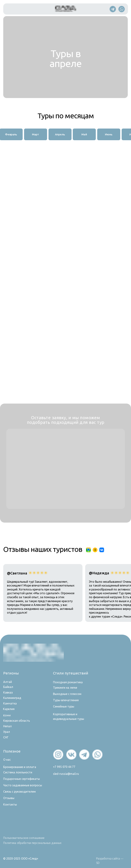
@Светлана (17, 573)
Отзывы (9, 798)
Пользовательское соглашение (24, 838)
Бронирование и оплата (20, 767)
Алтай (8, 682)
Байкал (8, 687)
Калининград (12, 698)
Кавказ (8, 692)
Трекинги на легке (65, 688)
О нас (7, 760)
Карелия (9, 709)
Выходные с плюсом (67, 694)
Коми (7, 715)
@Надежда (99, 573)
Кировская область (17, 721)
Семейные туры (64, 706)
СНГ (6, 737)
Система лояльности (18, 772)
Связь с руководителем (19, 792)
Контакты (10, 804)
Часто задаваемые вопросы (23, 785)
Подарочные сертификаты (22, 779)
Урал (7, 732)
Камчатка (10, 703)
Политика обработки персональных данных (32, 843)
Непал (7, 726)
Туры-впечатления (66, 700)
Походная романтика (68, 682)
